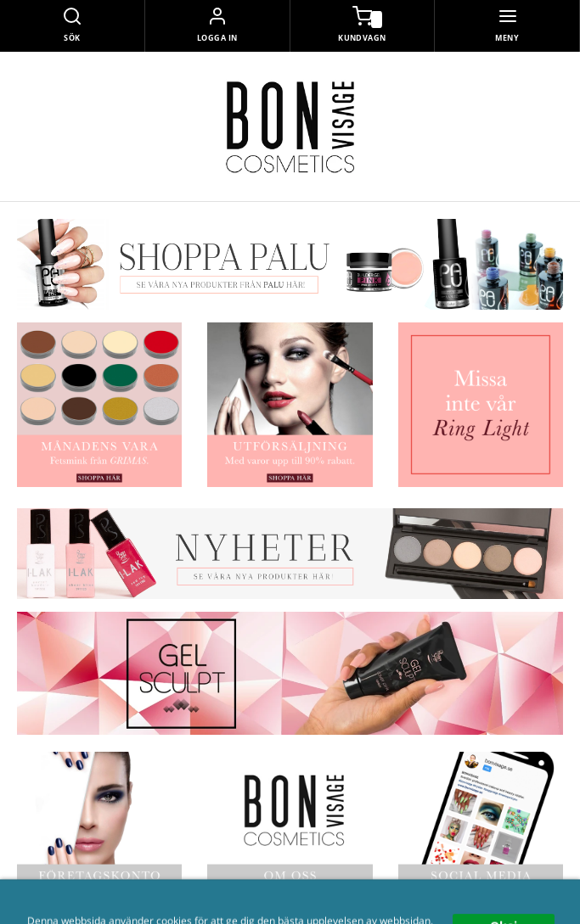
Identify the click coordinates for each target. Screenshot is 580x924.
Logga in (217, 38)
